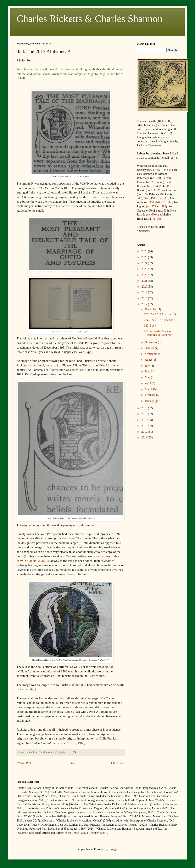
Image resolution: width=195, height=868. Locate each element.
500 (158, 178)
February (150, 395)
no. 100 (161, 170)
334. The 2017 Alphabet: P (160, 320)
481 (163, 202)
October (150, 348)
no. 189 (142, 194)
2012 (145, 432)
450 (152, 202)
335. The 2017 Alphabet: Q (160, 314)
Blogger (113, 849)
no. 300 (171, 170)
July (148, 366)
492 (164, 206)
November (151, 342)
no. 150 (151, 190)
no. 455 (151, 206)
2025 (145, 257)
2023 (145, 269)
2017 (145, 304)
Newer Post (24, 763)
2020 (145, 287)
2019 (145, 292)
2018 (145, 298)
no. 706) (158, 219)
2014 (145, 420)
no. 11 (152, 170)
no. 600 (151, 215)
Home (71, 763)
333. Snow (150, 326)
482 (169, 202)
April (148, 383)
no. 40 (159, 182)
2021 (145, 281)
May (148, 377)
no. (163, 198)
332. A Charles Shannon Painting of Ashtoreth (158, 333)
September (151, 354)
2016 (145, 408)
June (148, 372)
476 (158, 202)
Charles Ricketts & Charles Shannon (90, 19)
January (150, 401)
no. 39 (151, 182)
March (149, 389)
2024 (145, 263)
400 (139, 198)
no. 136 (152, 186)
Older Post (117, 763)
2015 (145, 414)
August (149, 360)
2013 (145, 426)
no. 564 (163, 211)
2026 (145, 251)
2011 (145, 438)
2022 (145, 275)
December (151, 309)
